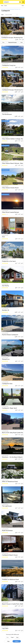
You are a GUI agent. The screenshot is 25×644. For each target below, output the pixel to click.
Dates (2, 6)
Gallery (17, 641)
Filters (23, 6)
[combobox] (12, 2)
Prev (3, 42)
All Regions (3, 9)
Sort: (3, 15)
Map (8, 641)
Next (22, 42)
